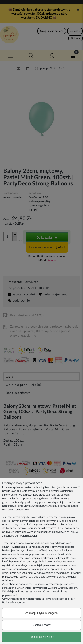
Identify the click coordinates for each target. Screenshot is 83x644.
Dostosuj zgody (41, 625)
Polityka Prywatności (14, 602)
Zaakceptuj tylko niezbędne (41, 613)
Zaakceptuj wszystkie (41, 637)
